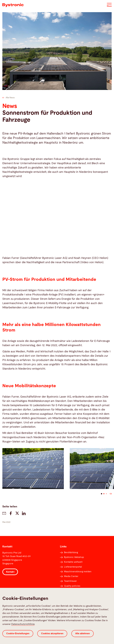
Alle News (9, 98)
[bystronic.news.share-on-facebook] (11, 513)
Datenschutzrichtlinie (23, 624)
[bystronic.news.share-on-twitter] (17, 513)
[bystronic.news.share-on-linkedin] (24, 513)
